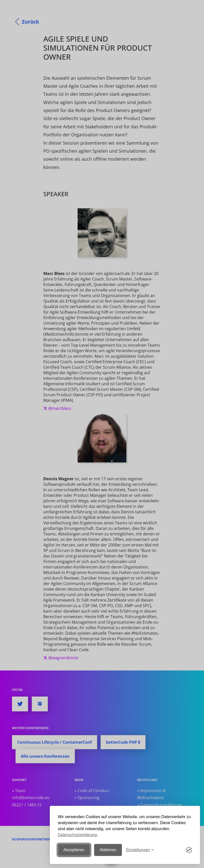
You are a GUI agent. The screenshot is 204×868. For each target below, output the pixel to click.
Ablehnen (108, 850)
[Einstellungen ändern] (140, 850)
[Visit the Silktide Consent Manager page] (189, 850)
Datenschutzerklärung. (78, 835)
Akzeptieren (74, 850)
